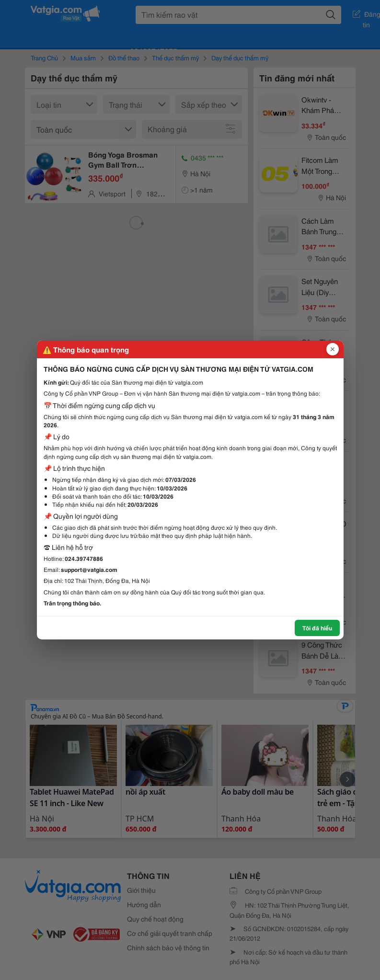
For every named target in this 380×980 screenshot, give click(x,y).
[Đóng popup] (333, 349)
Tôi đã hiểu (317, 628)
